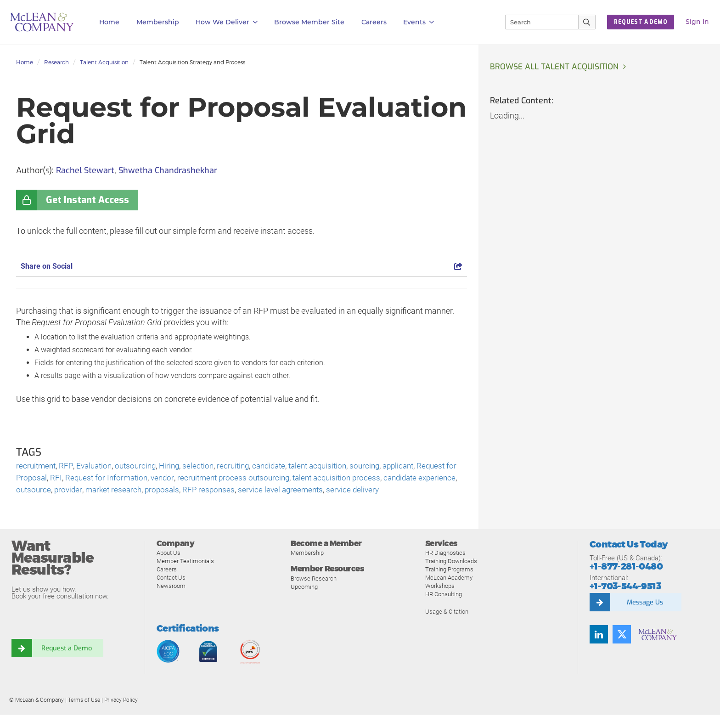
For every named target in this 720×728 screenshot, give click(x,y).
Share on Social (242, 266)
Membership (158, 22)
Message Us (645, 616)
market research (197, 491)
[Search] (538, 22)
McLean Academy (449, 591)
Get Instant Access (87, 200)
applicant (418, 466)
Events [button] (419, 22)
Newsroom (171, 600)
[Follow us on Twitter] (622, 648)
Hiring (176, 466)
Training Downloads (451, 575)
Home (109, 22)
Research (56, 62)
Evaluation (97, 466)
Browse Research (314, 592)
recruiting (242, 466)
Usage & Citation (447, 625)
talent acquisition (333, 466)
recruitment (37, 466)
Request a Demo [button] (641, 22)
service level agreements (369, 491)
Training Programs (449, 583)
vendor (211, 479)
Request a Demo (67, 662)
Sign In (697, 22)
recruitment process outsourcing (285, 479)
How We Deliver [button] (227, 22)
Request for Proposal (54, 479)
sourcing (382, 466)
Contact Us (171, 591)
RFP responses (295, 491)
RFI (101, 479)
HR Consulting (444, 608)
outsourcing (141, 466)
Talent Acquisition (104, 62)
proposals (247, 491)
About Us (169, 567)
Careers (167, 583)
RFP (68, 466)
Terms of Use (84, 714)
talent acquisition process (393, 479)
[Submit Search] (587, 22)
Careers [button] (374, 22)
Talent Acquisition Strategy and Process (192, 62)
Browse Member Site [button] (309, 22)
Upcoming (304, 601)
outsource (114, 491)
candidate (281, 466)
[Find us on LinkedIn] (599, 648)
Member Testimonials (185, 575)
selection (206, 466)
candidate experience (54, 491)
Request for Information (153, 479)
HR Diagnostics (445, 567)
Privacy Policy (121, 714)
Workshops (440, 600)
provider (149, 491)
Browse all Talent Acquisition (556, 67)
